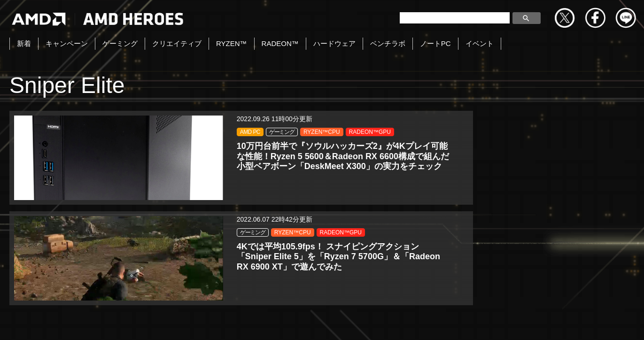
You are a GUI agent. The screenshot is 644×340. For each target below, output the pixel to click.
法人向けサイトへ (546, 323)
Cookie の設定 (614, 323)
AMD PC (122, 132)
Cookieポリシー (417, 323)
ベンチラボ (388, 43)
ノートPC (435, 43)
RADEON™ (280, 43)
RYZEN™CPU (131, 143)
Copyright (274, 323)
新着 (24, 43)
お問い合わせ (220, 323)
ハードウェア (334, 43)
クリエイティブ (177, 43)
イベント (480, 43)
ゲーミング (120, 43)
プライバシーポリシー (341, 323)
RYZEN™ (232, 43)
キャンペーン (67, 43)
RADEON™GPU (133, 154)
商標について (480, 323)
